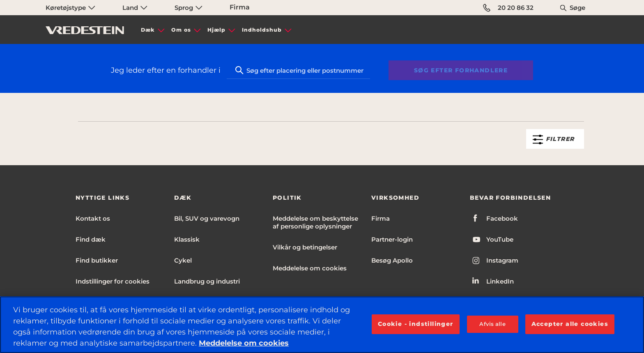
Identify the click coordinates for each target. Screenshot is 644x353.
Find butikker (97, 260)
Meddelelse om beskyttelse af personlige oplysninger (315, 222)
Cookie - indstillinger (416, 324)
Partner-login (392, 239)
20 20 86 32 (508, 8)
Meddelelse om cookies (310, 268)
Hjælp (216, 30)
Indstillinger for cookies (113, 281)
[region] (322, 325)
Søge (577, 8)
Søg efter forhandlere (461, 70)
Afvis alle (492, 324)
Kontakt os (93, 218)
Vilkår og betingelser (305, 247)
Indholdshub (262, 30)
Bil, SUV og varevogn (207, 218)
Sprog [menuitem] (189, 8)
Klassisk (187, 239)
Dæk (148, 30)
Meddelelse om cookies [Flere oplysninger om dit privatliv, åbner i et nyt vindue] (244, 343)
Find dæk (91, 239)
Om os (181, 30)
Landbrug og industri (207, 281)
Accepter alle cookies (570, 324)
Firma (240, 7)
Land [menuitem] (135, 8)
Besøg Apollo (392, 260)
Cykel (183, 260)
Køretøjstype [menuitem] (70, 8)
